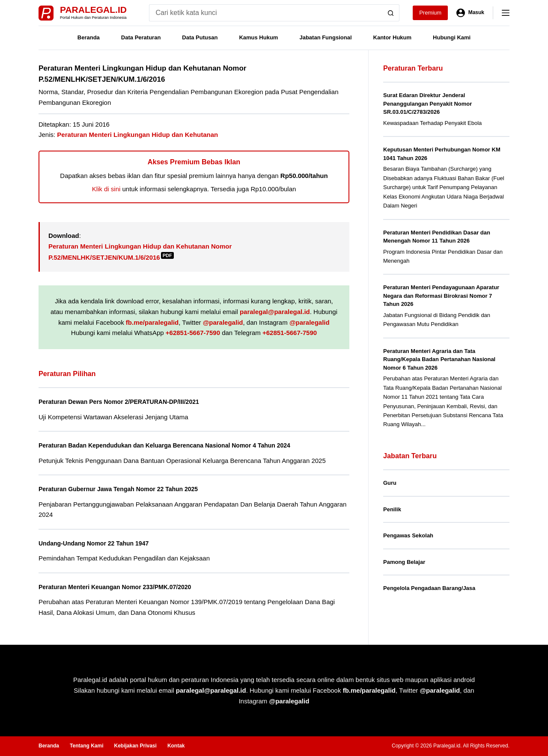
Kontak (176, 746)
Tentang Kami (86, 746)
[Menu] (506, 13)
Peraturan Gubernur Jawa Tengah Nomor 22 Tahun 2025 (127, 489)
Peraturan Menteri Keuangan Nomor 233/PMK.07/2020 (123, 587)
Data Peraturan (141, 37)
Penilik (392, 509)
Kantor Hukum (393, 37)
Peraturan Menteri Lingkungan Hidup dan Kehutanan (137, 135)
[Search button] (391, 13)
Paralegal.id (93, 10)
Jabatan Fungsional (325, 37)
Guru (390, 483)
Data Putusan (200, 37)
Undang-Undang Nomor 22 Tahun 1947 (99, 543)
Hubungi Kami (452, 37)
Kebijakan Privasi (135, 746)
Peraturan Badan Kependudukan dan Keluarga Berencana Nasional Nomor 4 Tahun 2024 (178, 445)
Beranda (89, 37)
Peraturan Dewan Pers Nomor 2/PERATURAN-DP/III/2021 (127, 402)
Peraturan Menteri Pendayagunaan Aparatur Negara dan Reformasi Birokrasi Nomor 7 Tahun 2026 (441, 296)
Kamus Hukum (258, 37)
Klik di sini (106, 189)
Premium (430, 13)
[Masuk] (470, 13)
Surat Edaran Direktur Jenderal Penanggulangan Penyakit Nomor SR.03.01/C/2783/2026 (427, 104)
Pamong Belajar (404, 562)
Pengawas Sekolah (408, 535)
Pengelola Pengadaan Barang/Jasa (429, 588)
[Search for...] (266, 13)
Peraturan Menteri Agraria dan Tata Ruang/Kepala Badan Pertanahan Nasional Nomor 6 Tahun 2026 (439, 359)
